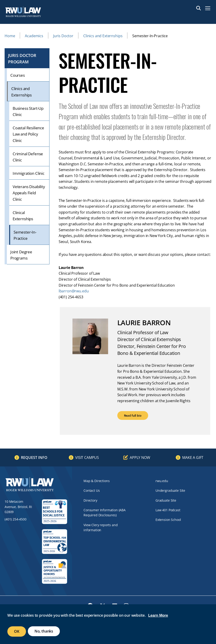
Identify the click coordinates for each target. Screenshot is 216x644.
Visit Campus (87, 458)
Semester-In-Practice (25, 235)
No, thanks (44, 631)
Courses (18, 75)
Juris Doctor (63, 36)
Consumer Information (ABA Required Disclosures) (105, 513)
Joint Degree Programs (21, 255)
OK (17, 631)
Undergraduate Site (170, 490)
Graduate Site (166, 500)
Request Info (34, 458)
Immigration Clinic (29, 173)
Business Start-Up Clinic (28, 111)
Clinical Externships (23, 216)
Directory (90, 500)
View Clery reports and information (101, 527)
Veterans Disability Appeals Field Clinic (29, 193)
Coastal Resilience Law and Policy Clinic (28, 134)
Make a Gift (193, 458)
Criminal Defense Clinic (28, 157)
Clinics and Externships (103, 36)
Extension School (168, 520)
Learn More (158, 615)
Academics (34, 36)
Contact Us (92, 490)
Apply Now (140, 458)
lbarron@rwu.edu (74, 291)
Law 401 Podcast (168, 510)
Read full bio (133, 415)
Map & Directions (96, 481)
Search (199, 8)
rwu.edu (162, 481)
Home (10, 36)
